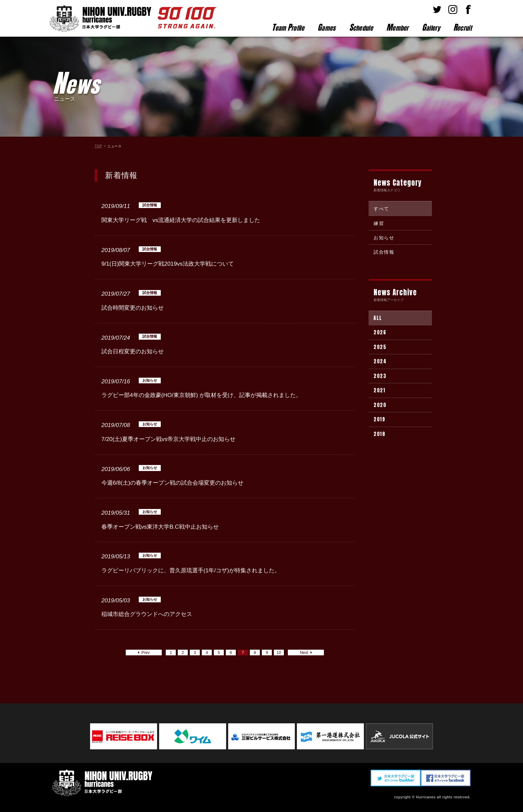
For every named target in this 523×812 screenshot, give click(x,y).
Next (306, 653)
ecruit (462, 27)
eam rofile (288, 27)
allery (431, 27)
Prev (144, 653)
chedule (361, 27)
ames (327, 27)
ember (397, 27)
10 (279, 653)
